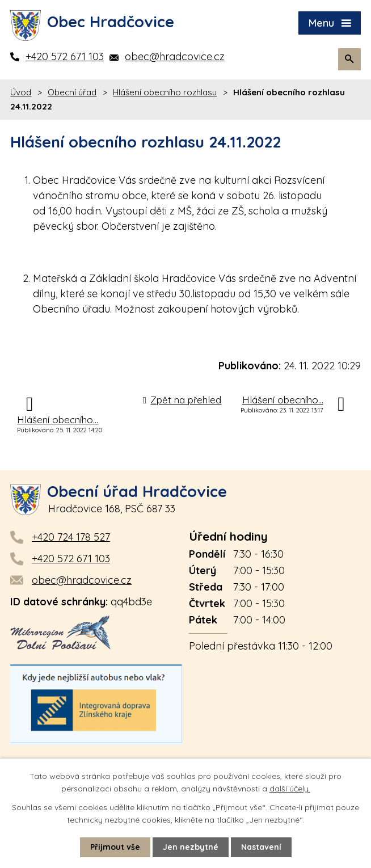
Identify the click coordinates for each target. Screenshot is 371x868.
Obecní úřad (72, 92)
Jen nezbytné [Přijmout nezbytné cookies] (191, 847)
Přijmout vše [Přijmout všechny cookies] (115, 847)
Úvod (21, 92)
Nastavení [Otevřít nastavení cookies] (261, 847)
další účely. (290, 789)
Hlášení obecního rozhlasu (165, 92)
